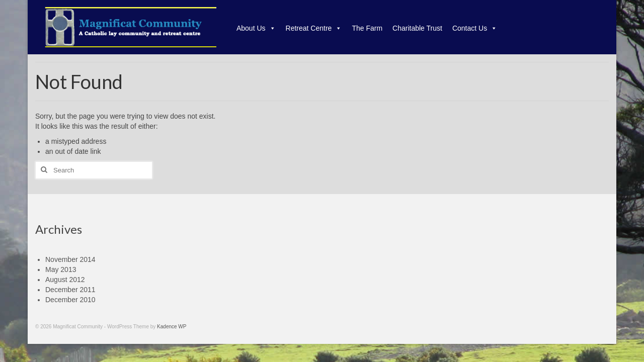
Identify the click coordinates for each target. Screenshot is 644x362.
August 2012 (65, 280)
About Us (256, 28)
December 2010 (70, 300)
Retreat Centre (314, 28)
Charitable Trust (417, 28)
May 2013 (61, 269)
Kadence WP (172, 327)
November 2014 (70, 259)
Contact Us (475, 28)
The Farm (367, 28)
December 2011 (70, 290)
